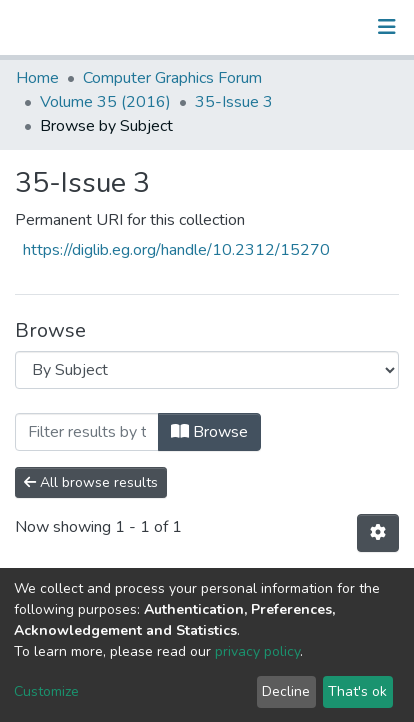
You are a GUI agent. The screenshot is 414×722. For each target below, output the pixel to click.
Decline (286, 691)
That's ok (357, 691)
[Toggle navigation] (387, 27)
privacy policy (257, 651)
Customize (46, 691)
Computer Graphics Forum (172, 78)
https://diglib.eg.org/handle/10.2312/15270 (176, 250)
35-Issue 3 (234, 102)
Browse (209, 432)
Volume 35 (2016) (105, 102)
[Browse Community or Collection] (207, 370)
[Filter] (87, 432)
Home (37, 78)
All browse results (91, 482)
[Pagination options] (378, 533)
